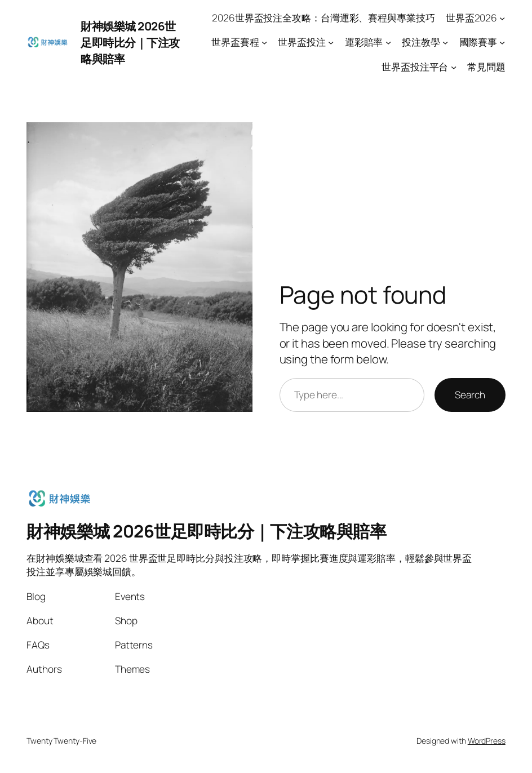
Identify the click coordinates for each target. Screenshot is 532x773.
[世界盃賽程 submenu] (264, 42)
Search (470, 395)
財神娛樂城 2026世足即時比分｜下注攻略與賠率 (130, 42)
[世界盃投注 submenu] (331, 42)
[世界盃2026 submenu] (502, 18)
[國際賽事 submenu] (502, 42)
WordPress (487, 741)
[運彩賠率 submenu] (388, 42)
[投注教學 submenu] (445, 42)
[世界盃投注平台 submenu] (454, 66)
